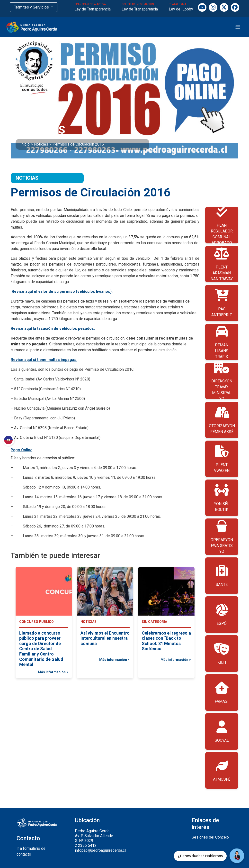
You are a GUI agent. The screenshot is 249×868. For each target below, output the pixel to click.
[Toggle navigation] (238, 27)
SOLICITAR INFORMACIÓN (140, 8)
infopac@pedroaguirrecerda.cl (100, 850)
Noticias (41, 144)
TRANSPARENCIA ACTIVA (93, 8)
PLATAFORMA (181, 8)
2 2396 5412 (86, 845)
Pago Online (22, 450)
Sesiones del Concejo (210, 837)
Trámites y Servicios (32, 7)
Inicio (25, 144)
